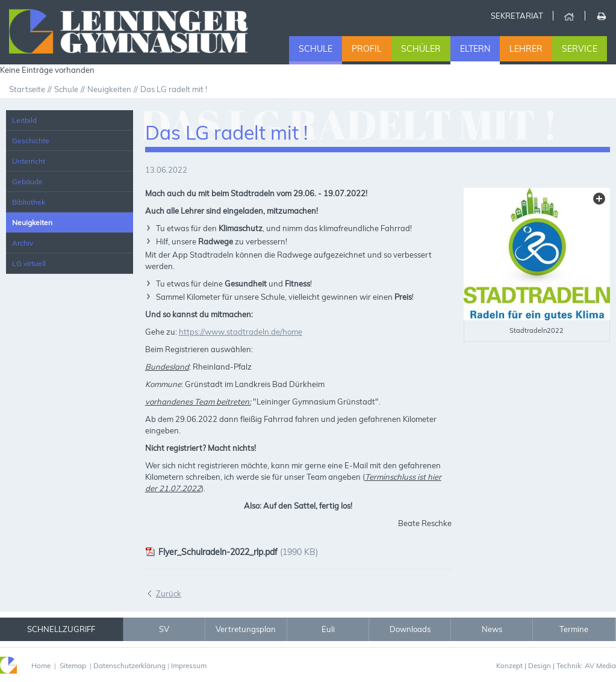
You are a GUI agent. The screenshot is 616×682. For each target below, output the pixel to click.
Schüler (421, 49)
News (492, 629)
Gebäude (27, 181)
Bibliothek (29, 202)
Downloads (410, 629)
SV (164, 629)
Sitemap (73, 665)
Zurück (169, 594)
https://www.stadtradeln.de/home (241, 332)
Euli (328, 629)
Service (580, 49)
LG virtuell (29, 263)
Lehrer (526, 49)
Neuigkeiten (32, 222)
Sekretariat (517, 16)
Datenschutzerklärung (129, 665)
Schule (316, 49)
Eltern (475, 49)
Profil (367, 49)
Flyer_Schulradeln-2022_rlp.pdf (211, 552)
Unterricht (29, 161)
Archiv (23, 243)
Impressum (189, 665)
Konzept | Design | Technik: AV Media (556, 665)
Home (569, 16)
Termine (574, 629)
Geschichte (31, 141)
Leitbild (24, 120)
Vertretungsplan (246, 629)
